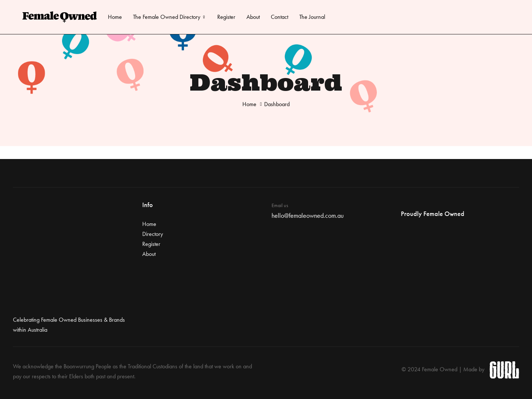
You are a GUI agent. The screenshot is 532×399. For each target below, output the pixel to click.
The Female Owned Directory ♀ (170, 17)
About (253, 17)
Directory (153, 234)
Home (115, 17)
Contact (279, 17)
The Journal (312, 17)
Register (226, 17)
